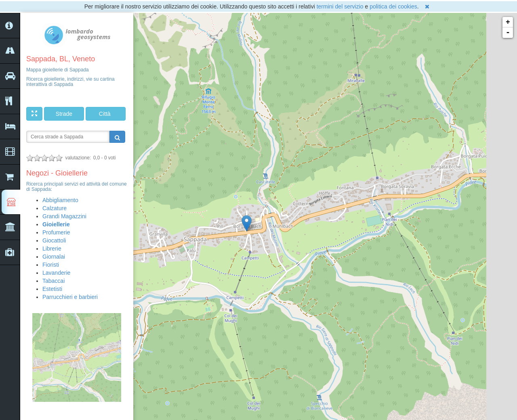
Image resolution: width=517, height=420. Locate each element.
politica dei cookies (393, 6)
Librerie (52, 249)
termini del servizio (340, 6)
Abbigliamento (60, 200)
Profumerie (56, 232)
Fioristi (51, 265)
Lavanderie (56, 273)
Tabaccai (54, 281)
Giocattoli (54, 240)
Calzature (55, 208)
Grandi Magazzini (64, 216)
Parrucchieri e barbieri (70, 297)
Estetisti (52, 289)
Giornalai (54, 257)
